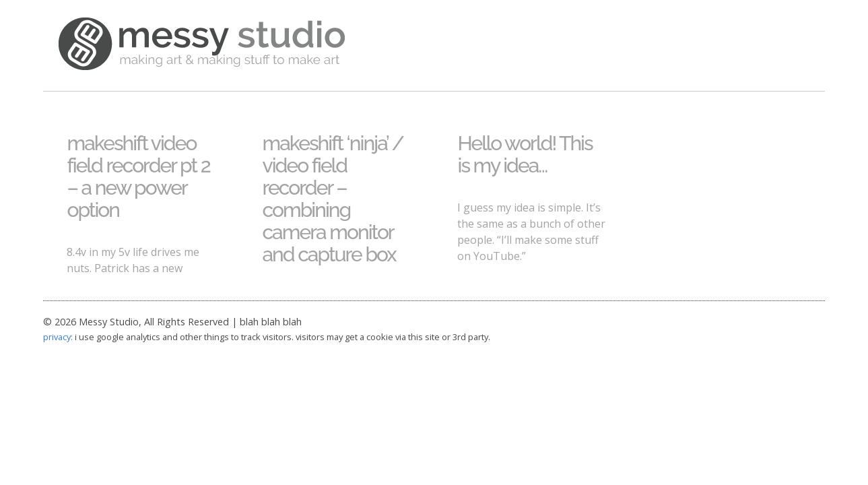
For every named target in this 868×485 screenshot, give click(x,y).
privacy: (58, 337)
